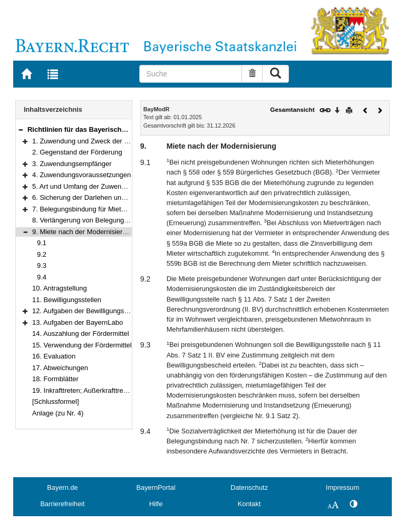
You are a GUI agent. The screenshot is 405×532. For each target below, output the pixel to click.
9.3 (42, 265)
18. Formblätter (55, 379)
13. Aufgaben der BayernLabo (78, 322)
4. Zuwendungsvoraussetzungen (81, 175)
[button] (21, 129)
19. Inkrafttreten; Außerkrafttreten (83, 390)
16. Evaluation (54, 356)
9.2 (42, 254)
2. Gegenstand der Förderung (77, 152)
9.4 (42, 277)
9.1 (42, 243)
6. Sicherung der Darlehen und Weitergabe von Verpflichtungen (128, 197)
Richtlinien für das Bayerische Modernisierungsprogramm (122, 129)
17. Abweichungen (60, 368)
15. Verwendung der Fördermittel (82, 345)
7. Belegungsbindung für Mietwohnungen (94, 209)
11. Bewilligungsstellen (67, 300)
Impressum (343, 487)
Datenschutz (249, 487)
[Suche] (191, 74)
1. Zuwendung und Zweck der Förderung (94, 141)
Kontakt (249, 504)
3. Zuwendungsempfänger (72, 164)
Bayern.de (62, 487)
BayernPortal (156, 487)
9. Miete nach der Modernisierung (83, 232)
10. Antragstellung (60, 288)
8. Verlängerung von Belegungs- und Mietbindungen (111, 220)
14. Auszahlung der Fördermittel (81, 333)
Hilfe (156, 504)
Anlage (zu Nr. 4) (58, 413)
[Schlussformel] (56, 402)
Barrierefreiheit (63, 504)
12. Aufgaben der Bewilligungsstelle (86, 311)
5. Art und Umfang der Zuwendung (84, 186)
